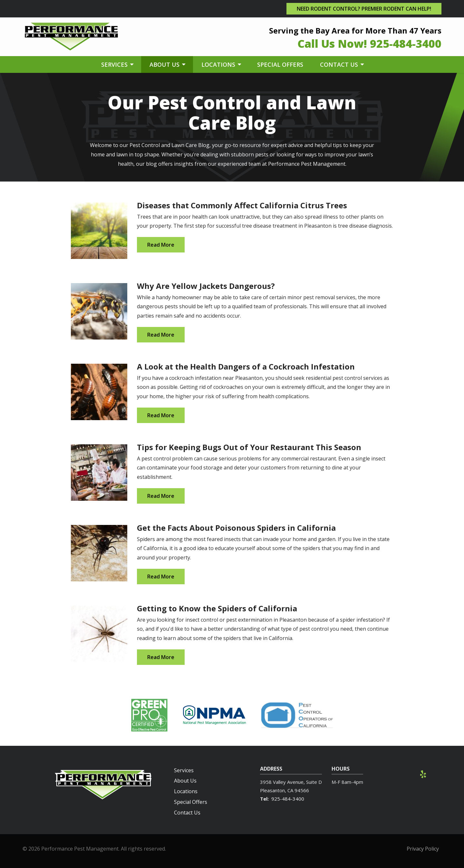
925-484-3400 (288, 799)
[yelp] (423, 774)
